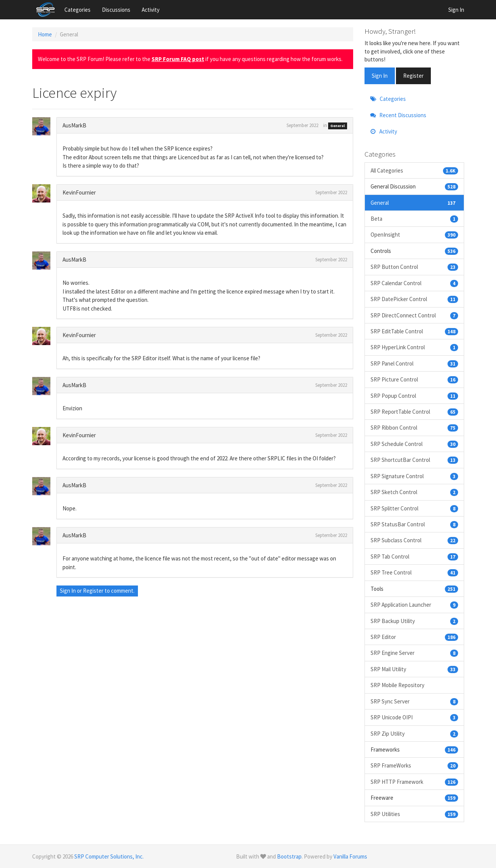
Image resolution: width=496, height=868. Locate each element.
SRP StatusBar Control (414, 524)
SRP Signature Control (414, 476)
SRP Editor (414, 637)
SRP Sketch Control (414, 492)
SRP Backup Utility (414, 621)
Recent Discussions (398, 115)
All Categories (414, 170)
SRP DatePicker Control (414, 299)
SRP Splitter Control (414, 508)
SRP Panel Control (414, 363)
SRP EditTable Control (414, 331)
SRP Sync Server (414, 701)
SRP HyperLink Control (414, 347)
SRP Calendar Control (414, 283)
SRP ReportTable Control (414, 412)
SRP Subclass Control (414, 540)
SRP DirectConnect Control (414, 315)
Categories (77, 10)
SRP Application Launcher (414, 605)
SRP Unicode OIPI (414, 717)
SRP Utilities (414, 814)
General (338, 126)
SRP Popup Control (414, 396)
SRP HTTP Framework (414, 782)
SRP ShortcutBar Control (414, 460)
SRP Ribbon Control (414, 428)
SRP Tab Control (414, 556)
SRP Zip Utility (414, 734)
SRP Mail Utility (414, 669)
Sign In (456, 10)
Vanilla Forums (350, 856)
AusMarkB (74, 125)
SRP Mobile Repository (397, 685)
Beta (414, 219)
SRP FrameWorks (414, 765)
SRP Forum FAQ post (178, 59)
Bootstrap (289, 856)
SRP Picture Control (414, 379)
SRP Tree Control (414, 572)
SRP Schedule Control (414, 444)
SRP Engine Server (414, 653)
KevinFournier (79, 192)
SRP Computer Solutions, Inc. (109, 856)
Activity (151, 10)
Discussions (116, 10)
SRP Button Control (414, 267)
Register (93, 591)
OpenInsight (414, 235)
